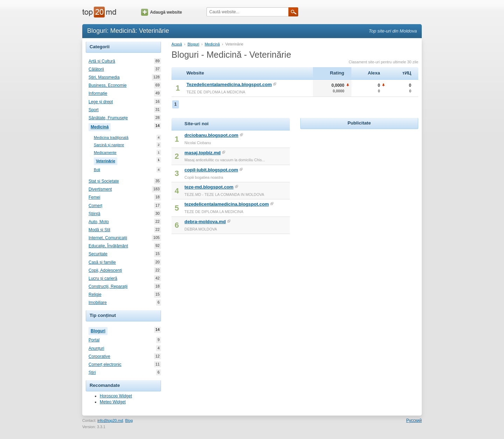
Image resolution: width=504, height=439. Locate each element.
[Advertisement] (359, 175)
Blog (129, 420)
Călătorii (96, 69)
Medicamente (105, 153)
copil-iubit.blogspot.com (211, 170)
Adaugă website (162, 12)
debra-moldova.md (205, 222)
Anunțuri (96, 348)
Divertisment (100, 189)
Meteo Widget (113, 402)
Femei (94, 197)
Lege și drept (101, 102)
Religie (95, 295)
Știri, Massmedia (104, 77)
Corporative (99, 356)
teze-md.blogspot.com (209, 187)
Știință (94, 214)
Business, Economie (108, 85)
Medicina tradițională (111, 138)
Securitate (98, 254)
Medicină (101, 126)
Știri (92, 373)
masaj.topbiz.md (202, 153)
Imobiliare (98, 303)
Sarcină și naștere (109, 145)
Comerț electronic (105, 364)
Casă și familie (102, 262)
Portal (94, 340)
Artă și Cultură (102, 61)
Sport (94, 110)
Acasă (177, 44)
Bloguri (99, 330)
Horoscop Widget (116, 396)
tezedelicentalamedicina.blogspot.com (227, 204)
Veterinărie (107, 160)
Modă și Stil (99, 230)
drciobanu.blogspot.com (211, 135)
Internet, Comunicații (108, 238)
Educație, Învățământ (108, 246)
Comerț (95, 206)
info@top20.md (110, 420)
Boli (97, 170)
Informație (98, 93)
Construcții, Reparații (108, 286)
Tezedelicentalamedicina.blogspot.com (229, 84)
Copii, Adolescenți (105, 270)
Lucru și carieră (103, 278)
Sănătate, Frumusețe (108, 118)
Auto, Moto (99, 222)
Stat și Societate (104, 181)
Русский (414, 420)
